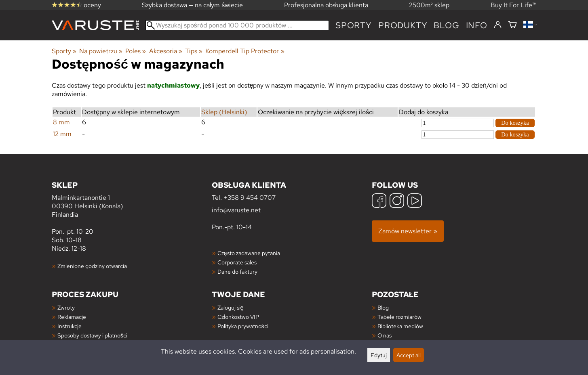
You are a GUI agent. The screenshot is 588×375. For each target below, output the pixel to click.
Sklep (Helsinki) (224, 112)
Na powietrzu (101, 51)
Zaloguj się (231, 307)
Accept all (409, 355)
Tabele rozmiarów (399, 317)
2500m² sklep (429, 5)
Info (477, 25)
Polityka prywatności (243, 326)
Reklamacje (72, 317)
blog (446, 25)
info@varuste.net (236, 210)
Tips (194, 51)
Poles (136, 51)
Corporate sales (237, 262)
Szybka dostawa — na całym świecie (193, 5)
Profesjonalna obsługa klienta (326, 5)
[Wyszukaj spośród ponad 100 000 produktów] (237, 25)
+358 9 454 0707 (250, 198)
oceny (76, 5)
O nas (385, 335)
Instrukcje (70, 326)
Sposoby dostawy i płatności (92, 335)
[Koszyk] (512, 25)
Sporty (354, 25)
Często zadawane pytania (249, 253)
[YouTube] (415, 202)
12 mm (62, 134)
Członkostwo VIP (238, 317)
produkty (403, 25)
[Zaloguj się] (498, 25)
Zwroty (66, 307)
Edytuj (379, 355)
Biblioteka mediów (400, 326)
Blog (383, 307)
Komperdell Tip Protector (245, 51)
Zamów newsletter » (408, 231)
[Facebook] (379, 202)
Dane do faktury (237, 271)
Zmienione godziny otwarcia (92, 266)
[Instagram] (397, 202)
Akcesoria (166, 51)
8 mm (61, 122)
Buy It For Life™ (514, 5)
